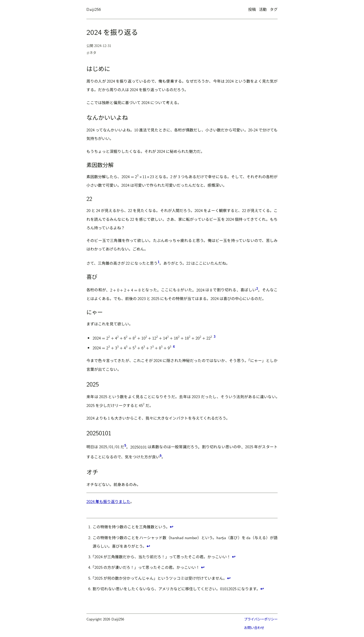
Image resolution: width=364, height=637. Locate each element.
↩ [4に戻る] (203, 567)
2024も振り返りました (108, 501)
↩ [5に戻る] (229, 578)
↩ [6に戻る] (262, 589)
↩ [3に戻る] (234, 557)
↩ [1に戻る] (171, 527)
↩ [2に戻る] (148, 546)
